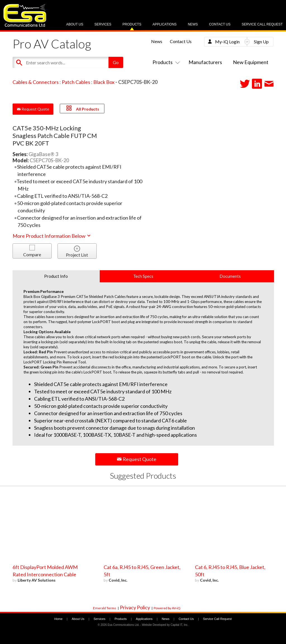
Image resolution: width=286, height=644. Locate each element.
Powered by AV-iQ (167, 608)
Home (58, 619)
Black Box (104, 82)
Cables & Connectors (36, 82)
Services (103, 24)
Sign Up (261, 42)
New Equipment (251, 62)
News (193, 24)
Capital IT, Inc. (179, 625)
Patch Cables (76, 82)
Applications (165, 24)
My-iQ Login (227, 42)
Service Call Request (262, 24)
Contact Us (220, 24)
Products (132, 24)
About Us (75, 24)
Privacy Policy (135, 607)
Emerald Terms (105, 608)
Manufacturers (205, 62)
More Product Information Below (52, 236)
